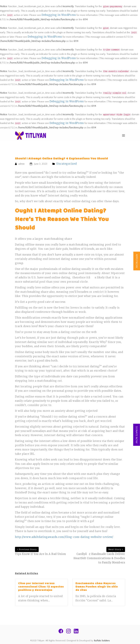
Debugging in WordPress (59, 15)
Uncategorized (66, 164)
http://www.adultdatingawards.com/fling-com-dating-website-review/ (64, 537)
